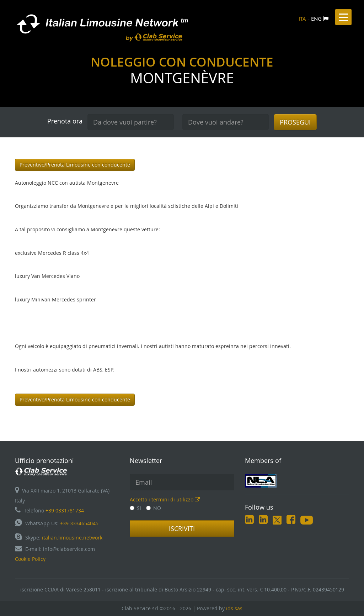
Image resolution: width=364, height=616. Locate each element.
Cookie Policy (30, 559)
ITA (302, 19)
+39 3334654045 (79, 523)
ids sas (234, 608)
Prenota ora (65, 121)
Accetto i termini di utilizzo (165, 499)
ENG (316, 19)
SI (135, 508)
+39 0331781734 (65, 510)
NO (154, 508)
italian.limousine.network (72, 538)
